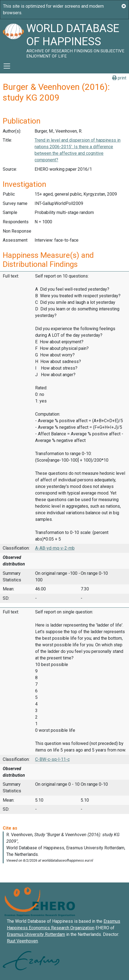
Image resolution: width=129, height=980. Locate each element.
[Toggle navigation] (7, 66)
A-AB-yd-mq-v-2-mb (55, 548)
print (119, 78)
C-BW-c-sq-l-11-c (52, 759)
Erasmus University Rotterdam (36, 934)
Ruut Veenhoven (22, 941)
